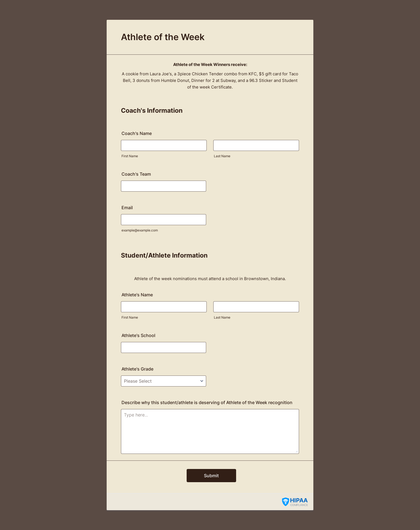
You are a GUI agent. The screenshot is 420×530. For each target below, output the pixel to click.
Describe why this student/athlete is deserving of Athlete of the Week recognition (207, 402)
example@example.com (140, 230)
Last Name (222, 156)
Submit (211, 476)
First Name (130, 156)
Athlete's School (138, 335)
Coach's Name (137, 133)
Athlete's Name (137, 295)
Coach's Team (136, 174)
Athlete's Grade (137, 369)
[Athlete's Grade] (164, 381)
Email (127, 208)
